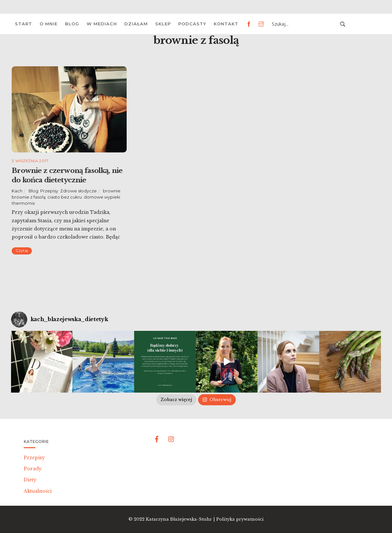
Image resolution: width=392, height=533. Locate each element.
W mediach (102, 24)
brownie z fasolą (29, 197)
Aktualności (38, 491)
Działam (136, 24)
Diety (30, 480)
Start (24, 24)
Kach (17, 191)
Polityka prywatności (240, 519)
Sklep (163, 24)
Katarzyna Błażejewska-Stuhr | (181, 519)
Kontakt (226, 24)
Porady (33, 469)
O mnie (49, 24)
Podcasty (192, 24)
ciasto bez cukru (65, 197)
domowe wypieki (102, 197)
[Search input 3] (304, 24)
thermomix (23, 203)
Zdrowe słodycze (78, 191)
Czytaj (22, 250)
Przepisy (49, 191)
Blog (72, 24)
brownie (112, 191)
